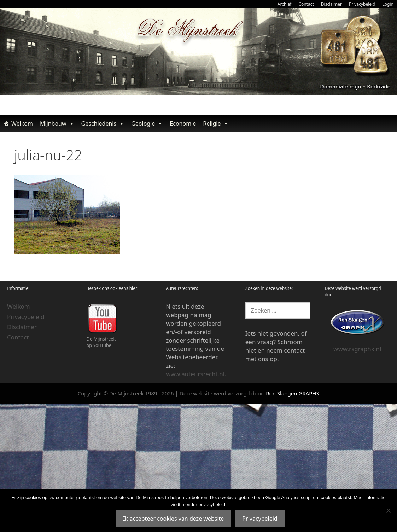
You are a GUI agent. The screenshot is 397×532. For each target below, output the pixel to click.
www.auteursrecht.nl (195, 374)
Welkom (22, 124)
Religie (216, 124)
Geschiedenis (103, 124)
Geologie (147, 124)
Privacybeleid (362, 4)
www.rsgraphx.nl (357, 349)
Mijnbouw (57, 124)
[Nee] (388, 510)
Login (388, 4)
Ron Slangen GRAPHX (293, 393)
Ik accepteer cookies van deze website (173, 519)
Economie (183, 124)
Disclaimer (331, 4)
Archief (285, 4)
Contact (306, 4)
